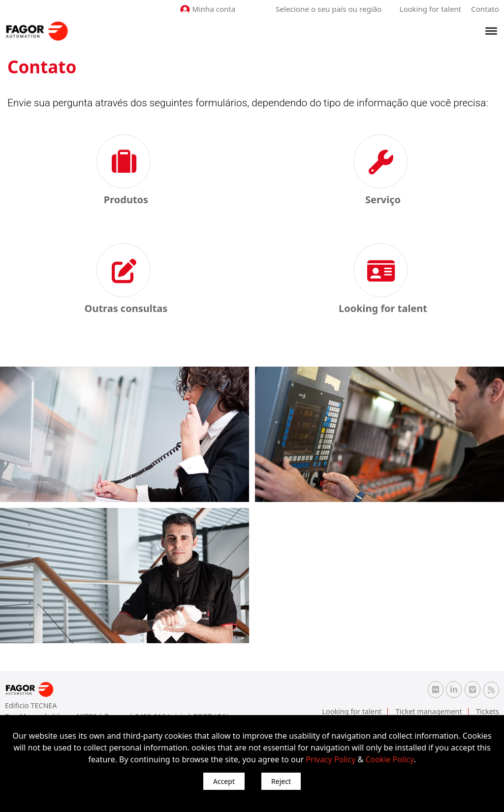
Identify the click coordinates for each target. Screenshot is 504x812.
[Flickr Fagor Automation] (436, 689)
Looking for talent (430, 9)
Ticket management (430, 711)
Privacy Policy (331, 759)
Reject (281, 781)
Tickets (488, 711)
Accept (224, 781)
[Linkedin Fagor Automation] (454, 689)
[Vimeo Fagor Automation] (472, 689)
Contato (485, 9)
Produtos (126, 200)
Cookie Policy (389, 759)
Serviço (383, 200)
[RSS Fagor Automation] (491, 690)
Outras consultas (126, 308)
